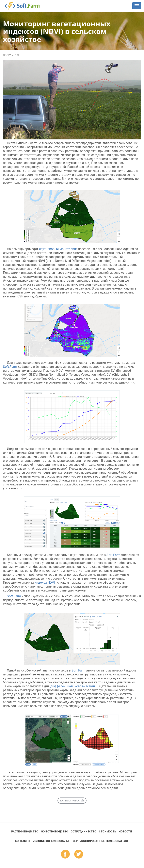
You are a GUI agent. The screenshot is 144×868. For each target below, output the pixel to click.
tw (79, 854)
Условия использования (51, 841)
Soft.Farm (24, 6)
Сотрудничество (84, 831)
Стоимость (108, 831)
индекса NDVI (45, 583)
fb (65, 854)
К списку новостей (72, 801)
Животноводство (55, 831)
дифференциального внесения (73, 686)
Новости (125, 831)
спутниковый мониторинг (58, 249)
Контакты (23, 841)
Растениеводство (25, 831)
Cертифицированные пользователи (100, 841)
